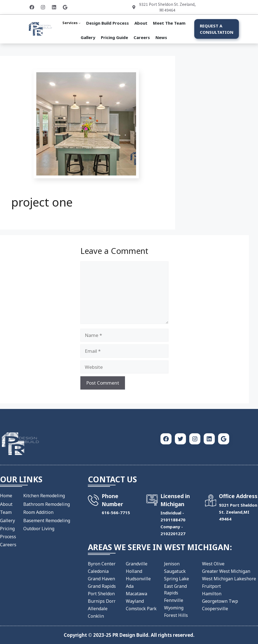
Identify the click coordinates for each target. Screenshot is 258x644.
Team (6, 512)
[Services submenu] (71, 23)
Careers (8, 545)
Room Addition (38, 512)
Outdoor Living (39, 529)
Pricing (7, 529)
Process (8, 537)
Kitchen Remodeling (44, 496)
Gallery (7, 521)
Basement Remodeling (47, 521)
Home (6, 496)
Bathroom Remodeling (47, 504)
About (6, 504)
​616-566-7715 (116, 512)
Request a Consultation (217, 29)
